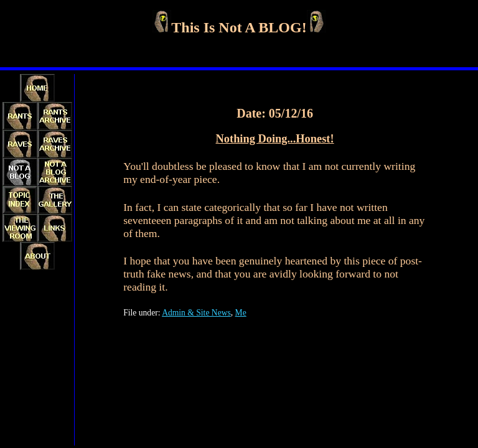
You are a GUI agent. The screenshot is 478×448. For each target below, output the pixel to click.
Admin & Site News (196, 313)
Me (241, 313)
